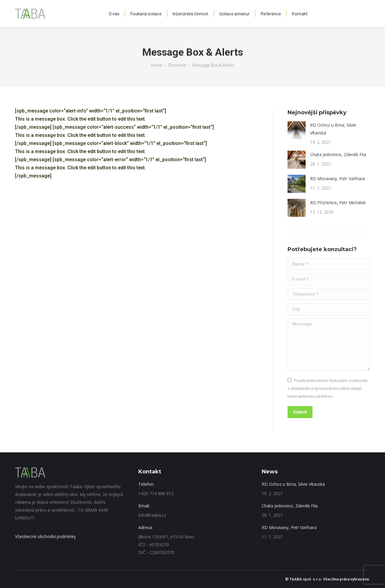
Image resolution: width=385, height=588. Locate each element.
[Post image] (297, 130)
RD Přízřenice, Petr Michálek (338, 203)
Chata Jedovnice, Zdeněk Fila (338, 154)
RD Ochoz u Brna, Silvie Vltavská (333, 129)
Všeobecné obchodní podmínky (45, 536)
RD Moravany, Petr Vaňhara (337, 179)
